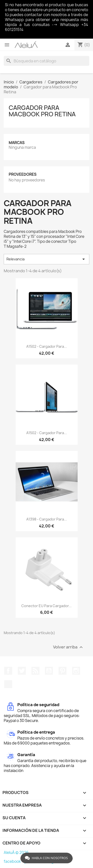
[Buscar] (46, 61)
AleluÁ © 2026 (16, 853)
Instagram (76, 671)
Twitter (22, 671)
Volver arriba (69, 647)
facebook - (14, 861)
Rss (35, 671)
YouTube (49, 671)
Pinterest (62, 671)
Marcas (17, 143)
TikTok (8, 684)
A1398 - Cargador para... (47, 519)
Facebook (8, 671)
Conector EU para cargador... (46, 606)
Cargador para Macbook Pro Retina (42, 111)
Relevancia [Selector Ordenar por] (46, 259)
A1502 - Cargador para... (47, 346)
